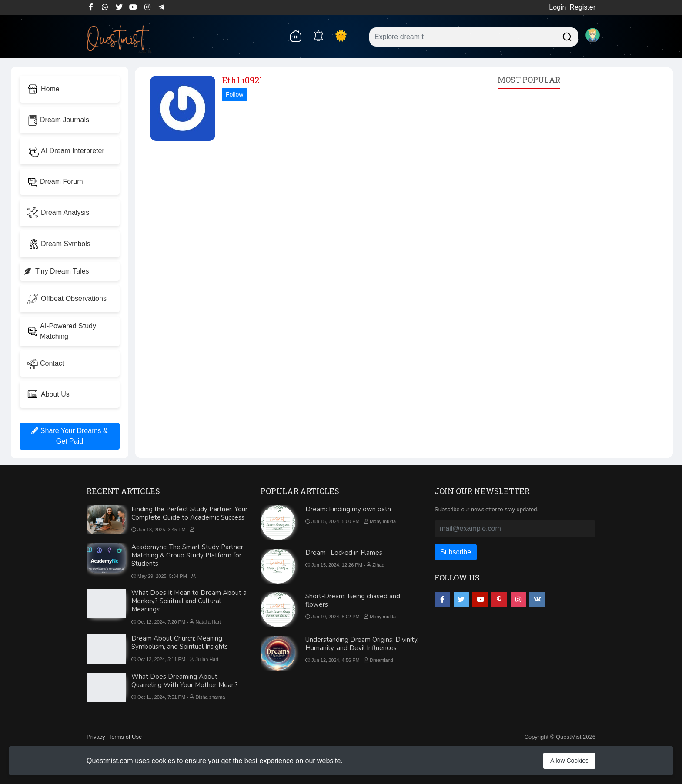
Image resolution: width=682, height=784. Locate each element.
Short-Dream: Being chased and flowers (353, 600)
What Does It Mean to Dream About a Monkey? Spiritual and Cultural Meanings (189, 601)
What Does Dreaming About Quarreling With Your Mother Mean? (185, 681)
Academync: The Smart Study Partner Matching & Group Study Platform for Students (187, 555)
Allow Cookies (569, 761)
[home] (295, 36)
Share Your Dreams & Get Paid (69, 436)
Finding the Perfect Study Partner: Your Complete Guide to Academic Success (189, 513)
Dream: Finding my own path (348, 509)
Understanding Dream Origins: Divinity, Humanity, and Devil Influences (362, 644)
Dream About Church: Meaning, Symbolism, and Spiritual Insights (180, 642)
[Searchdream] (566, 36)
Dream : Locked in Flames (344, 553)
